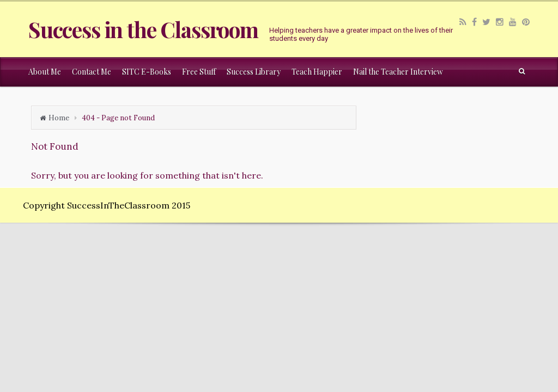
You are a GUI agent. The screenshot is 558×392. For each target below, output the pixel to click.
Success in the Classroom (143, 29)
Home (59, 118)
